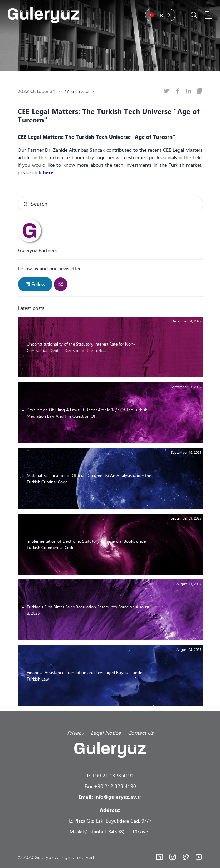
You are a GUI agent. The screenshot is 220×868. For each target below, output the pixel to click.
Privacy (75, 733)
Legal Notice (106, 733)
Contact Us (141, 733)
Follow (35, 284)
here (48, 172)
